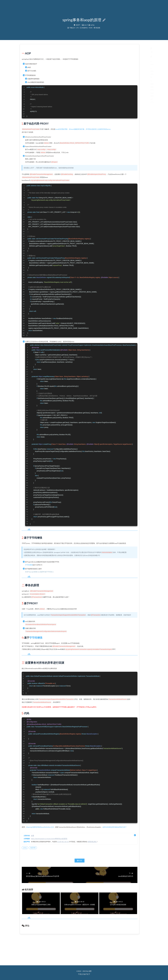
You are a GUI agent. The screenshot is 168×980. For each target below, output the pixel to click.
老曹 (68, 861)
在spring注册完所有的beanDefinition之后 (76, 850)
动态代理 (69, 873)
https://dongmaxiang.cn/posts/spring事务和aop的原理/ (85, 864)
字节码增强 (65, 578)
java (85, 28)
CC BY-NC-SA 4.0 (99, 867)
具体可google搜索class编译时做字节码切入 (75, 585)
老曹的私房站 (128, 867)
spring (93, 28)
